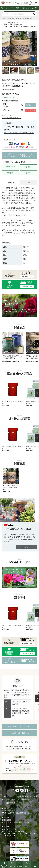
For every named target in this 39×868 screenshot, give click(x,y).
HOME (4, 23)
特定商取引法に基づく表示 (28, 796)
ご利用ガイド (19, 8)
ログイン (31, 4)
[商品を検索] (17, 14)
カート (36, 4)
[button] (37, 343)
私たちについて (7, 8)
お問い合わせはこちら (9, 829)
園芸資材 (10, 23)
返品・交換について (9, 803)
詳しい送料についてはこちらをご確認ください (19, 133)
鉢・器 (16, 23)
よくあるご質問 (32, 8)
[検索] (34, 14)
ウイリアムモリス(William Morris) (13, 25)
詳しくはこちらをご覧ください (18, 693)
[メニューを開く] (35, 864)
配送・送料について (9, 800)
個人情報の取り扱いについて (27, 800)
